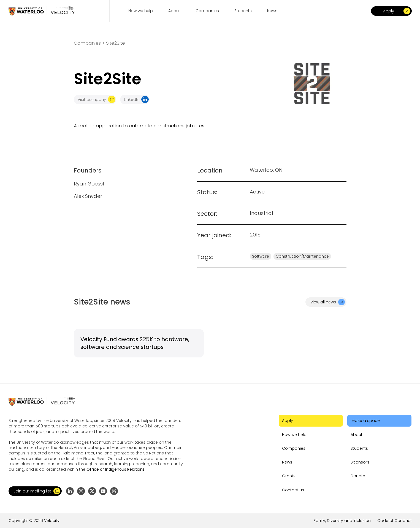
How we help (294, 435)
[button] (35, 491)
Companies (294, 448)
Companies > (89, 43)
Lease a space (365, 421)
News (287, 462)
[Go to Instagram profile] (81, 491)
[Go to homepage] (42, 11)
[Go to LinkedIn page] (70, 491)
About (357, 435)
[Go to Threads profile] (114, 491)
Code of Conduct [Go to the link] (395, 521)
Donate (358, 476)
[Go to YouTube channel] (103, 491)
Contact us (293, 490)
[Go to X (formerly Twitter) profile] (92, 491)
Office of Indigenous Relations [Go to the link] (116, 469)
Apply (288, 421)
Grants (289, 476)
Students (359, 448)
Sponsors (360, 462)
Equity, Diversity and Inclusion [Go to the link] (342, 521)
